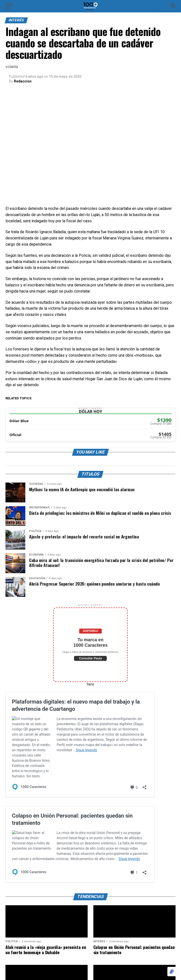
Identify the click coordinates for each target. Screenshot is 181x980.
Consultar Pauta (90, 658)
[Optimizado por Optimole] (172, 972)
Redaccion (23, 81)
